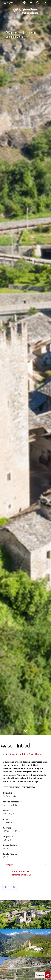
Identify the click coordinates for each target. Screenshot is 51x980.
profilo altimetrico (20, 871)
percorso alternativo (21, 875)
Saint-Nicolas (36, 754)
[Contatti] (24, 2)
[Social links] (31, 2)
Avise (19, 754)
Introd (25, 754)
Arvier (12, 754)
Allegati (9, 865)
